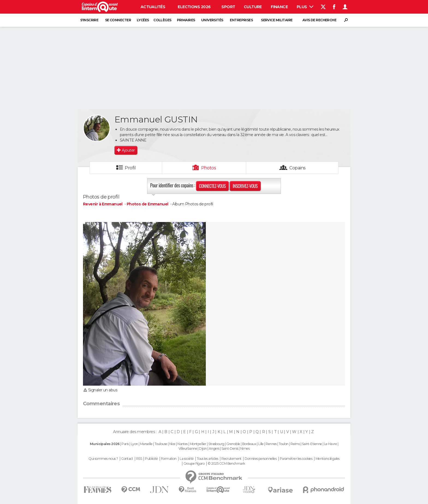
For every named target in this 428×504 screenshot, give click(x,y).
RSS (139, 459)
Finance (279, 7)
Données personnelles (261, 459)
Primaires (186, 20)
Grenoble (233, 444)
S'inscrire (89, 20)
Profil (130, 168)
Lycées (143, 20)
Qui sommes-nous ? (103, 459)
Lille (261, 444)
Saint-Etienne (312, 444)
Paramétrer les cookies (296, 459)
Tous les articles (207, 459)
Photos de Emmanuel (148, 204)
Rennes (271, 444)
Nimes (245, 448)
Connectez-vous (212, 186)
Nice (172, 444)
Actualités (153, 7)
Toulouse (161, 444)
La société (187, 459)
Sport (228, 7)
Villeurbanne (188, 448)
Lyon (134, 444)
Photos (209, 168)
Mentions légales (328, 459)
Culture (253, 7)
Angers (214, 448)
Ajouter (128, 150)
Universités (212, 20)
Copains (297, 168)
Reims (295, 444)
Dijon (203, 448)
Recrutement (231, 459)
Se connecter (118, 20)
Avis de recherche (319, 20)
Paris (125, 444)
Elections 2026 (194, 7)
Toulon (284, 444)
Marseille (146, 444)
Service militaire (277, 20)
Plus (305, 7)
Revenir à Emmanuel (103, 204)
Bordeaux (249, 444)
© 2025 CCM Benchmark (226, 464)
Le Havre (331, 444)
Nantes (183, 444)
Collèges (162, 20)
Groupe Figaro (194, 464)
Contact (127, 459)
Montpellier (198, 444)
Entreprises (241, 20)
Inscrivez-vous (245, 186)
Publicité (151, 459)
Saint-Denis (230, 448)
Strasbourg (216, 444)
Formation (169, 459)
